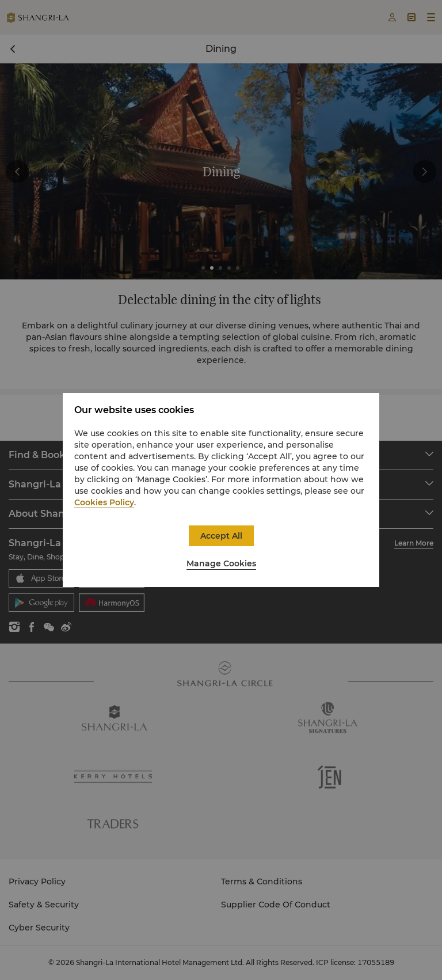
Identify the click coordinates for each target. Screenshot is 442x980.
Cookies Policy (104, 502)
